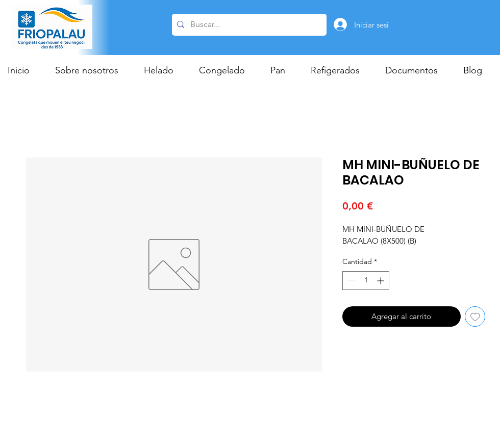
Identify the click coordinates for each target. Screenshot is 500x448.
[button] (164, 70)
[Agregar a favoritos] (475, 317)
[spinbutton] (366, 281)
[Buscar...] (248, 25)
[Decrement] (350, 281)
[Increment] (381, 281)
